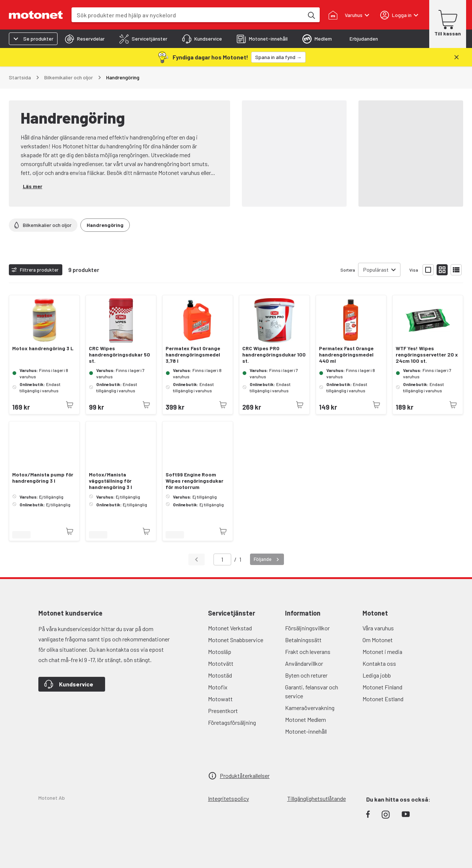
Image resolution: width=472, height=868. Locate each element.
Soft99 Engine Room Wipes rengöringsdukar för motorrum (195, 481)
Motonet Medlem (306, 719)
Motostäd (220, 675)
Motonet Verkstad (230, 628)
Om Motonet (378, 640)
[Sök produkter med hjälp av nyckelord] (311, 15)
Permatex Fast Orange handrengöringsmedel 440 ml (346, 355)
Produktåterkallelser (245, 776)
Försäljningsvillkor (307, 628)
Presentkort (223, 711)
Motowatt (220, 699)
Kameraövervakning (310, 708)
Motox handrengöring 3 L (43, 348)
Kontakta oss (379, 663)
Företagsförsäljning (232, 722)
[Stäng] (457, 57)
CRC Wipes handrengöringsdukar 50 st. (119, 355)
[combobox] (188, 15)
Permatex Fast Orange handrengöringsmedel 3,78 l (193, 355)
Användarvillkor (304, 663)
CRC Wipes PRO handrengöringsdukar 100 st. (274, 355)
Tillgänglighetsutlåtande (317, 798)
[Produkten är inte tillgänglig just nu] (70, 405)
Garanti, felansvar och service (312, 691)
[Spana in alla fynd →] (278, 57)
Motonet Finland (382, 687)
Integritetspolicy (228, 798)
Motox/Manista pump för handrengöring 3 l (43, 478)
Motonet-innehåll (306, 731)
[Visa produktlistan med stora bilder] (428, 270)
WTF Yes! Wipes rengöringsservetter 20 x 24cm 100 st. (427, 355)
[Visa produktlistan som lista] (456, 270)
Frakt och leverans (308, 652)
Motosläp (220, 652)
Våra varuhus (378, 628)
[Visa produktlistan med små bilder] (442, 270)
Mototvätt (221, 663)
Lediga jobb (377, 675)
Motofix (218, 687)
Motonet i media (382, 652)
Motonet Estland (383, 699)
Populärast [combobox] (376, 270)
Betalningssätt (303, 640)
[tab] (85, 39)
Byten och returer (306, 675)
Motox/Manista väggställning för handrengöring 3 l (110, 481)
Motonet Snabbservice (236, 640)
